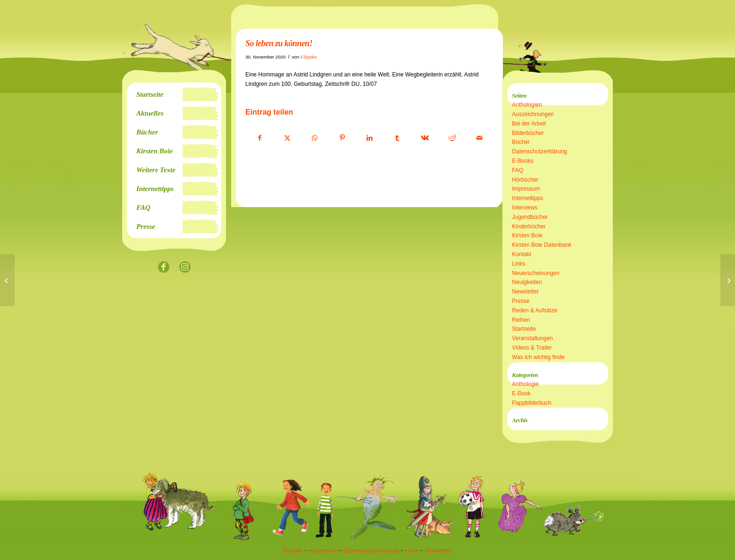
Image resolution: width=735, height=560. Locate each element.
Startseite (524, 329)
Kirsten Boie (527, 235)
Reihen (521, 320)
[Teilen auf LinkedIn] (370, 138)
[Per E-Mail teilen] (480, 138)
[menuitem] (174, 94)
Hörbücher (525, 180)
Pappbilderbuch (531, 403)
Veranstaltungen (532, 338)
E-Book (521, 393)
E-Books (522, 161)
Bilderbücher (528, 133)
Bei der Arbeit (529, 124)
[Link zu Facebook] (163, 268)
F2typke (309, 57)
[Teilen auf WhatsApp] (315, 138)
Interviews (525, 208)
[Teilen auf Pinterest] (342, 138)
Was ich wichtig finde (538, 357)
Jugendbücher (530, 217)
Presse (521, 301)
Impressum (526, 189)
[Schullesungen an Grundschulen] (7, 280)
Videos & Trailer (532, 348)
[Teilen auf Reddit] (452, 138)
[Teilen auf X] (287, 138)
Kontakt (522, 254)
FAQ (518, 170)
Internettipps (527, 198)
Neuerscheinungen (536, 273)
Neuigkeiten (527, 282)
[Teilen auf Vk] (425, 138)
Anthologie (525, 384)
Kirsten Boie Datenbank (542, 245)
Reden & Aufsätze (535, 310)
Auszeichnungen (533, 114)
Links (518, 264)
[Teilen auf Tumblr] (397, 138)
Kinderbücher (529, 226)
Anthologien (527, 105)
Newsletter (525, 292)
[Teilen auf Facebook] (259, 138)
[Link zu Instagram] (185, 268)
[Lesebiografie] (728, 280)
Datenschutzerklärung (539, 151)
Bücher (521, 142)
